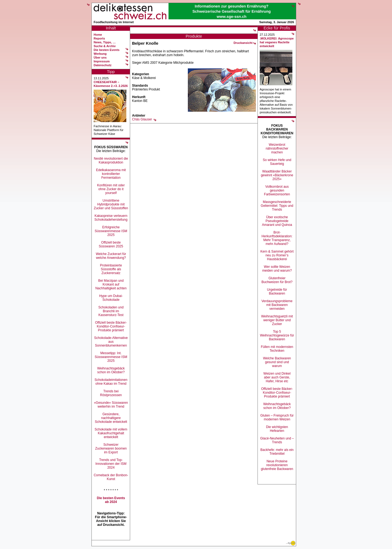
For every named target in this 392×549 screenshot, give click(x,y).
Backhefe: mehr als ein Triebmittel (277, 452)
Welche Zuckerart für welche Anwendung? (111, 256)
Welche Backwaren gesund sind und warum (277, 362)
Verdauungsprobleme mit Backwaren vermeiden (277, 305)
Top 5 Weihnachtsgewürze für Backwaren (277, 335)
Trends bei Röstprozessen (111, 393)
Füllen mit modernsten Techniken (277, 349)
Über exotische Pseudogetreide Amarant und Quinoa (277, 221)
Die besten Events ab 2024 (111, 500)
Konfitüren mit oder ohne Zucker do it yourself (111, 189)
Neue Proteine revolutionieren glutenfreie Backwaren (277, 465)
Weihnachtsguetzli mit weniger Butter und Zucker (277, 320)
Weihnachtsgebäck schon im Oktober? (111, 370)
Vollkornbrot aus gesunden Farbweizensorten (277, 190)
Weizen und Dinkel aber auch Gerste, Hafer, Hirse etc (277, 377)
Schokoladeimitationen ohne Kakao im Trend (111, 382)
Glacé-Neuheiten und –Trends (277, 440)
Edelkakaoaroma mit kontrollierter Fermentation (111, 174)
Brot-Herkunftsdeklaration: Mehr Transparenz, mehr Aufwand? (277, 238)
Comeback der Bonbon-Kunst (111, 477)
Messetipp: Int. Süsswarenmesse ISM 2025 (111, 357)
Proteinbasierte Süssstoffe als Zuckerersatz (111, 269)
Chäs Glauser (142, 119)
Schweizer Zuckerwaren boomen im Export (111, 448)
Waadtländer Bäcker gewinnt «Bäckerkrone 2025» (277, 175)
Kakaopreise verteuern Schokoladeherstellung (111, 218)
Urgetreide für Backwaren (277, 292)
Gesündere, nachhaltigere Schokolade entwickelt (111, 418)
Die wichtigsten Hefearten (277, 429)
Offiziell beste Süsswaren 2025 (111, 244)
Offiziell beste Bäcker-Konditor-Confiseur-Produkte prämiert (111, 326)
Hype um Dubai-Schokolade (111, 298)
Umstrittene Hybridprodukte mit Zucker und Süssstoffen (111, 204)
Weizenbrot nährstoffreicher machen (277, 148)
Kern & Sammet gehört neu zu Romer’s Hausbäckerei (277, 255)
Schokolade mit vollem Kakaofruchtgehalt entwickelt (111, 433)
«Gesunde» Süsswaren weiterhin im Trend (111, 405)
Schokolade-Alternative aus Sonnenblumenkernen (111, 342)
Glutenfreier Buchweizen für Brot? (277, 280)
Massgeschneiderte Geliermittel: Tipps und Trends (277, 206)
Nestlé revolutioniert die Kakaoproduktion (111, 160)
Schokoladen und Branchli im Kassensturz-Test (111, 311)
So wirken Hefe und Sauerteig (277, 162)
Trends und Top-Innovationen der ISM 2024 (111, 464)
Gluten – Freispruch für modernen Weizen (277, 417)
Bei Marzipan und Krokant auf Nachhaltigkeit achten (111, 284)
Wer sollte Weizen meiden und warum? (277, 269)
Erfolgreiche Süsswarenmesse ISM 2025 (111, 231)
